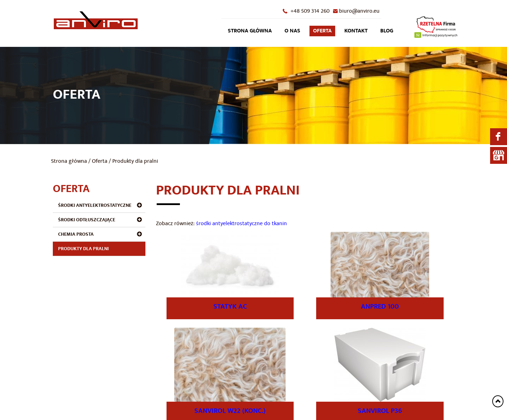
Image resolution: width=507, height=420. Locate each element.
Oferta (322, 31)
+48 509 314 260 (310, 11)
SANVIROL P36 (380, 411)
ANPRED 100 (380, 307)
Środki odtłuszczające (87, 220)
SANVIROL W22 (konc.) (230, 411)
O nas (292, 31)
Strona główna (250, 31)
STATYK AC (230, 307)
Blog (387, 31)
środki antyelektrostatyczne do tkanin (242, 223)
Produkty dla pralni (83, 249)
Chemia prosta (76, 234)
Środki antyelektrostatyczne (95, 205)
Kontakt (356, 31)
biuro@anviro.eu (359, 11)
